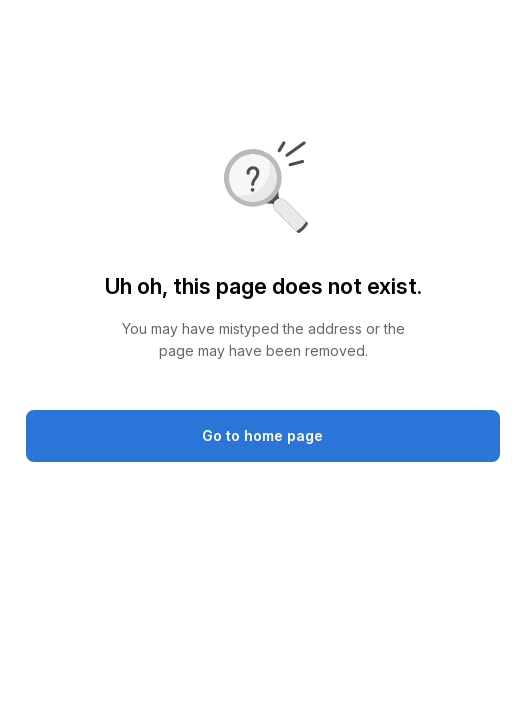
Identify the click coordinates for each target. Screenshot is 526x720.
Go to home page (262, 435)
